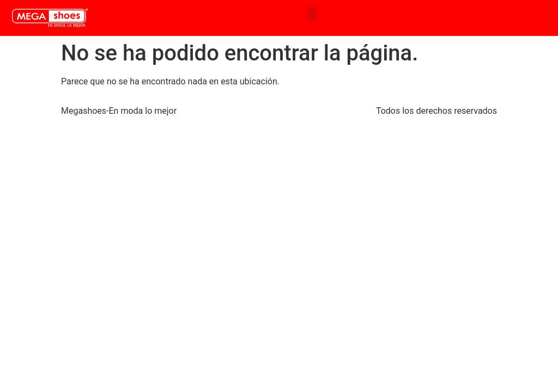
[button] (312, 14)
